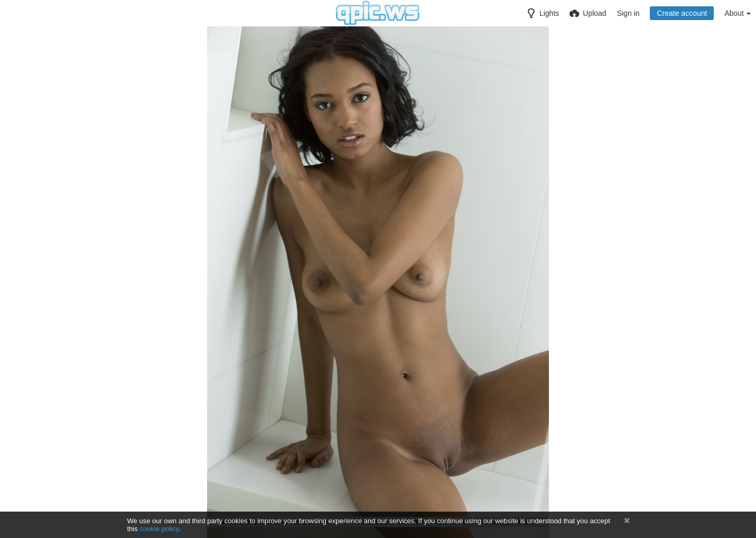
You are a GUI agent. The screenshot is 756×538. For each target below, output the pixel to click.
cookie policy (159, 529)
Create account (682, 13)
